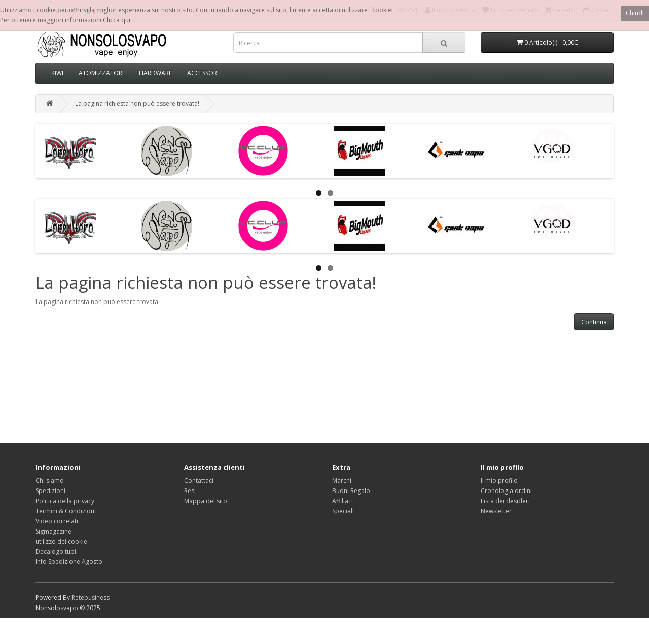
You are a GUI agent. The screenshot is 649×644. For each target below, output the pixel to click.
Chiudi (635, 13)
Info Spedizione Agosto (69, 562)
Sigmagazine (53, 531)
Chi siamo (50, 481)
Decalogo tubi (56, 552)
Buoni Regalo (351, 491)
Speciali (343, 511)
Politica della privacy (65, 501)
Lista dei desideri (505, 501)
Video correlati (57, 521)
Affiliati (342, 501)
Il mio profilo (499, 481)
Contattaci (199, 481)
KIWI (57, 73)
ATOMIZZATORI (101, 73)
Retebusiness (91, 598)
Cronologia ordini (506, 491)
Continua (594, 322)
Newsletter (496, 511)
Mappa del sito (206, 501)
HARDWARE (155, 73)
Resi (190, 491)
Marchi (342, 481)
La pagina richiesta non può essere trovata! (137, 104)
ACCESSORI (203, 73)
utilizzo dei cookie (61, 541)
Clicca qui (117, 20)
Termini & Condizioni (66, 511)
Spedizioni (50, 491)
